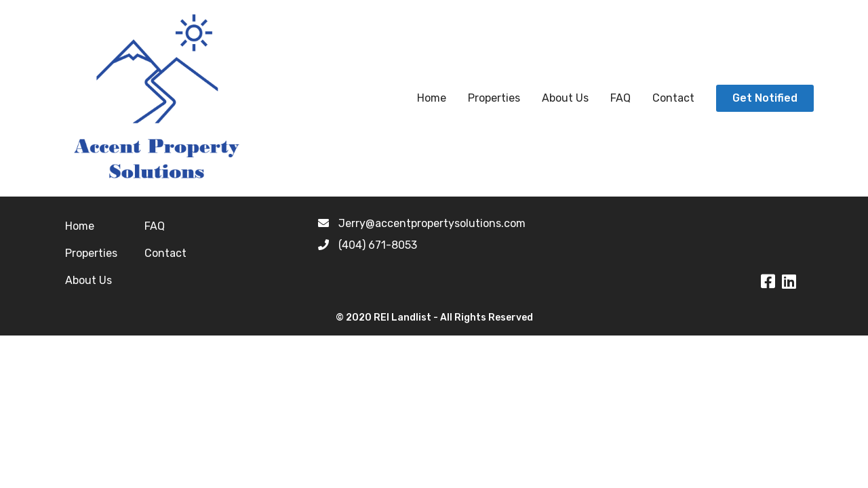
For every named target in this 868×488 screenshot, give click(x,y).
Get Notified (765, 98)
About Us (565, 98)
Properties (494, 98)
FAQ (620, 98)
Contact (673, 98)
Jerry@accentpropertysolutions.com (432, 223)
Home (432, 98)
